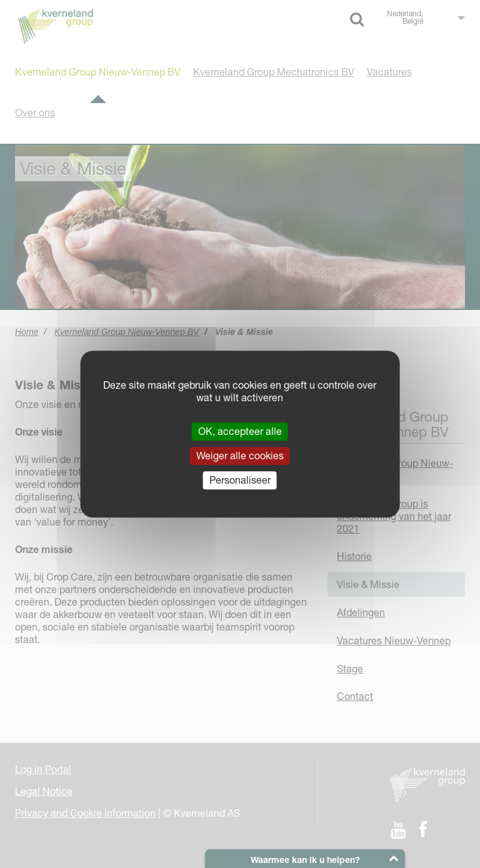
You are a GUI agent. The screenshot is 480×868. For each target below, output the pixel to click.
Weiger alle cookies (240, 456)
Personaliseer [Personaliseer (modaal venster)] (240, 480)
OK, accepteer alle (240, 431)
